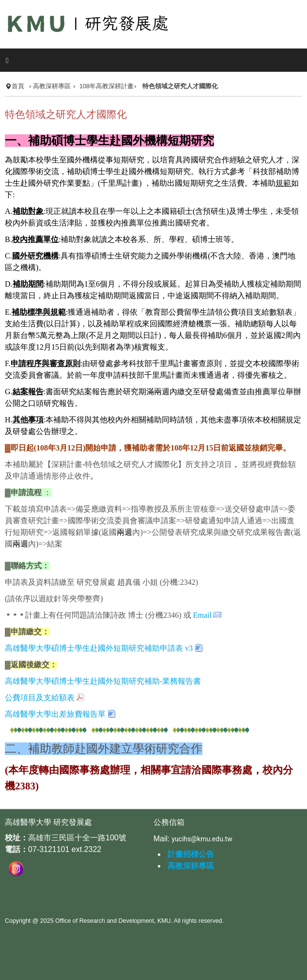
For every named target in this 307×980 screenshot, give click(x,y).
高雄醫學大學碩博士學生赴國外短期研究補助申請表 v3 (99, 648)
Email (202, 615)
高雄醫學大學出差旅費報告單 (55, 714)
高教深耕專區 (52, 86)
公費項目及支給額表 (40, 698)
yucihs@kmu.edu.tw (202, 839)
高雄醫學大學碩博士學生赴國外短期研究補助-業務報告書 (103, 681)
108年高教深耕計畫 (107, 86)
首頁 (18, 86)
